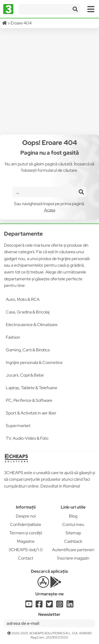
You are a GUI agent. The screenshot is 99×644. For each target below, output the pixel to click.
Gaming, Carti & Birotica (28, 350)
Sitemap (73, 533)
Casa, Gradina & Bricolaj (28, 312)
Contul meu (73, 524)
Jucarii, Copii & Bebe (25, 375)
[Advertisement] (49, 81)
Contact (26, 558)
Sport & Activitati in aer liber (31, 413)
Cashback (73, 541)
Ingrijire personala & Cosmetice (34, 362)
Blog (73, 516)
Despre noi (26, 516)
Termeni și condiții (26, 533)
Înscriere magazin (73, 558)
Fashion (13, 337)
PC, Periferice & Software (29, 400)
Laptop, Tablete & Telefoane (32, 388)
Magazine (26, 541)
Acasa (50, 210)
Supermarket (18, 426)
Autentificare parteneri (73, 550)
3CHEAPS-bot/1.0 (26, 550)
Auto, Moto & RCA (23, 299)
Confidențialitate (26, 524)
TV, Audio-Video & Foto (27, 438)
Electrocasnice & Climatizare (32, 325)
